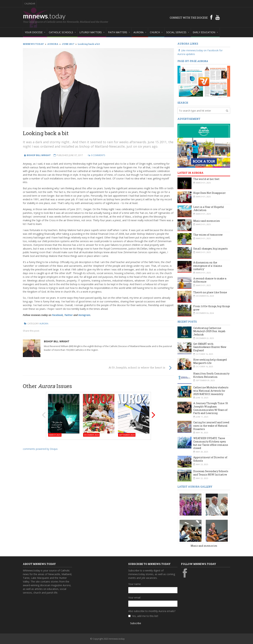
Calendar (30, 4)
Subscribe (136, 623)
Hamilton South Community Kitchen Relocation (211, 375)
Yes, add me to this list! (145, 616)
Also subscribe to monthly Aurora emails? (152, 611)
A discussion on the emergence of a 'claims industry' (208, 266)
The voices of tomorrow (208, 235)
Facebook (57, 315)
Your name (134, 584)
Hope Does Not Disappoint (209, 193)
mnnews (44, 16)
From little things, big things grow (212, 308)
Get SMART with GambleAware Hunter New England (210, 347)
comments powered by (40, 449)
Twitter (69, 315)
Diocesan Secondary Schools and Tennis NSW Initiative (211, 473)
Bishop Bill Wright (57, 341)
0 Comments (98, 155)
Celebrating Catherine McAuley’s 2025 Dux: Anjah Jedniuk (209, 331)
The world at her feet (206, 179)
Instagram (84, 315)
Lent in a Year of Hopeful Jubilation (209, 209)
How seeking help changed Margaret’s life (210, 361)
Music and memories (207, 221)
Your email (134, 598)
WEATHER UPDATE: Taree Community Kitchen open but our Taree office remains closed (211, 443)
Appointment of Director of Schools (210, 459)
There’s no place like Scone (210, 292)
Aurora (44, 323)
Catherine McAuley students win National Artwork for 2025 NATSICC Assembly (211, 391)
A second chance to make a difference (210, 280)
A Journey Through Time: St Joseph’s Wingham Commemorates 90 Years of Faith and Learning (211, 408)
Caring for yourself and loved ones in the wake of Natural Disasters (211, 426)
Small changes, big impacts (210, 249)
